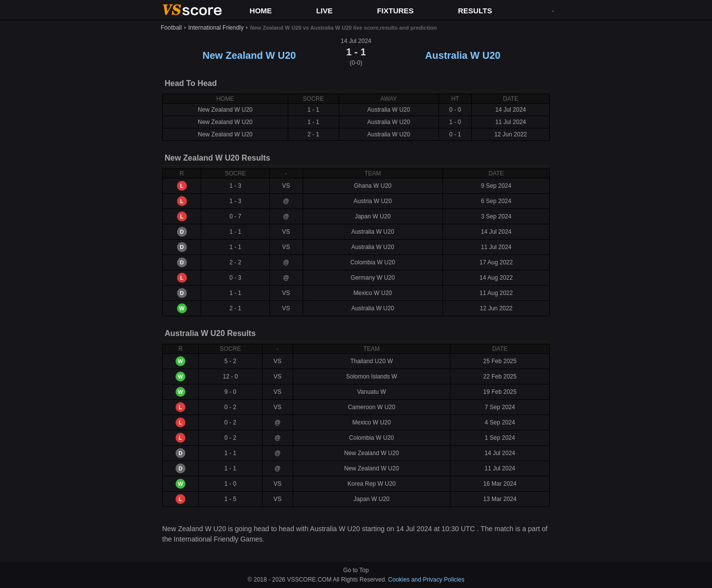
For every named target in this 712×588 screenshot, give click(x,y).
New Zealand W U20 (249, 55)
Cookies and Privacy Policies (426, 580)
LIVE (324, 11)
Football (171, 28)
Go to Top (356, 570)
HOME (261, 11)
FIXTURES (395, 11)
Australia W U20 (463, 55)
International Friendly (216, 28)
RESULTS (475, 11)
